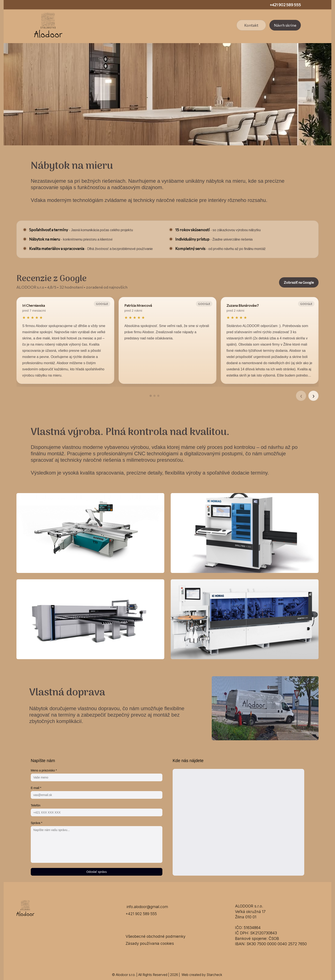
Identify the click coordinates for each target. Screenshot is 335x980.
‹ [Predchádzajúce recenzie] (301, 396)
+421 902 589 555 (285, 5)
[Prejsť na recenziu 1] (151, 396)
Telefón (36, 805)
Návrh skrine (285, 25)
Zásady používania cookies (150, 943)
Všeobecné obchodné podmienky (156, 936)
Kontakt (251, 25)
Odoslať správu (97, 872)
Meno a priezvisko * (44, 770)
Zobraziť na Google (299, 282)
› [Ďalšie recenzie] (313, 396)
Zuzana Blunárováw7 (243, 305)
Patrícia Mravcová (138, 305)
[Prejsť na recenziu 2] (154, 396)
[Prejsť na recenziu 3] (158, 396)
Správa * (37, 823)
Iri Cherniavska (34, 305)
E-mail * (36, 788)
